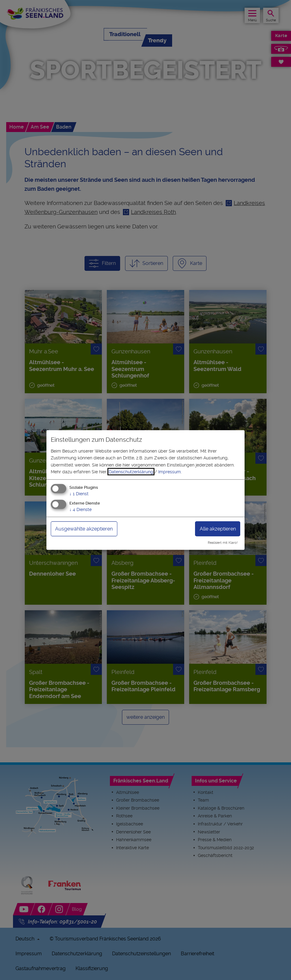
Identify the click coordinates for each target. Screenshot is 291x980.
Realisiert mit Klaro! (223, 543)
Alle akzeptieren (218, 529)
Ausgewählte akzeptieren (84, 529)
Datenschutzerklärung (131, 472)
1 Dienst (79, 494)
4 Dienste (80, 509)
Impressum (169, 472)
